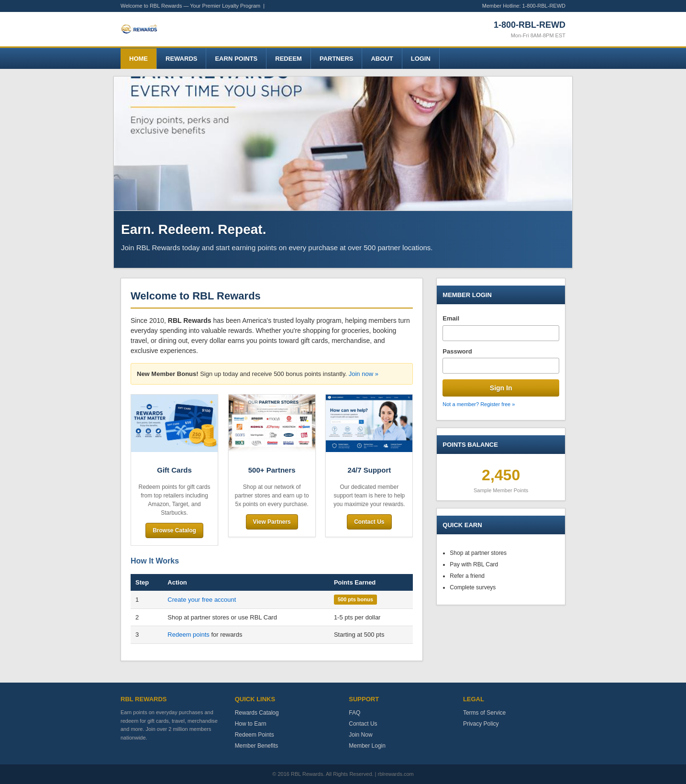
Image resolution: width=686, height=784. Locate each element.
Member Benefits (257, 746)
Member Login (367, 746)
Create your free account (202, 600)
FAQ (354, 713)
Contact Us (369, 522)
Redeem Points (254, 735)
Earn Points (236, 59)
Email (451, 318)
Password (457, 351)
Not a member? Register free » (479, 404)
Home (138, 59)
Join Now (360, 735)
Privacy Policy (481, 724)
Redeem (288, 59)
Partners (337, 59)
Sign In (501, 388)
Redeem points (188, 635)
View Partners (272, 522)
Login (421, 59)
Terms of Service (484, 713)
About (382, 59)
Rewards (181, 59)
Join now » (364, 374)
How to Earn (251, 724)
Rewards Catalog (257, 713)
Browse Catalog (174, 530)
